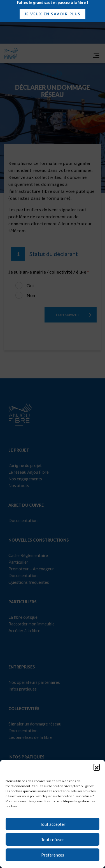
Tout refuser (53, 839)
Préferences (53, 855)
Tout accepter (53, 824)
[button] (97, 767)
